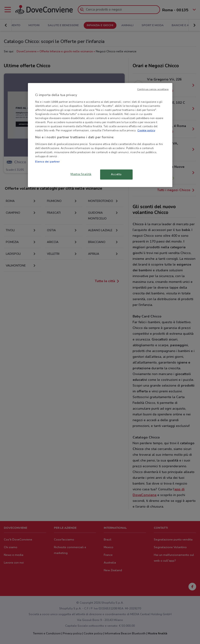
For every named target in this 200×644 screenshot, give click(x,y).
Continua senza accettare (153, 89)
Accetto (116, 174)
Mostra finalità (81, 174)
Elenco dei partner (48, 162)
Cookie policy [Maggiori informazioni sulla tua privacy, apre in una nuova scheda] (146, 130)
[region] (100, 135)
